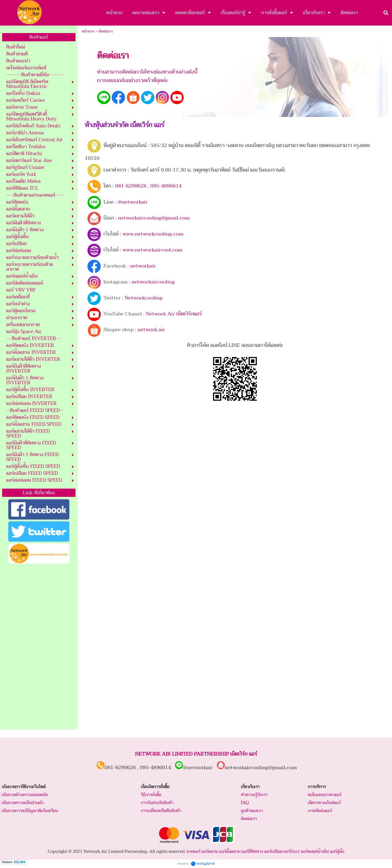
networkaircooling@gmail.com (154, 218)
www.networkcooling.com (153, 234)
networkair (143, 266)
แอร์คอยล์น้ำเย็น (315, 851)
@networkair (133, 202)
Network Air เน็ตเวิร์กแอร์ (174, 314)
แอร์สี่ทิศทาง (252, 851)
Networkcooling (144, 298)
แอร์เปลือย (273, 851)
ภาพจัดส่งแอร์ (320, 811)
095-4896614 (166, 186)
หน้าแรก (88, 31)
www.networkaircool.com (153, 250)
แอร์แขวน (210, 851)
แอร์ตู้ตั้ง (337, 851)
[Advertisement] (39, 647)
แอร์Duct (292, 851)
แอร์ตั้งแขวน (230, 851)
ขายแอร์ (194, 851)
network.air (151, 330)
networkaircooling (153, 282)
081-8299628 (131, 186)
